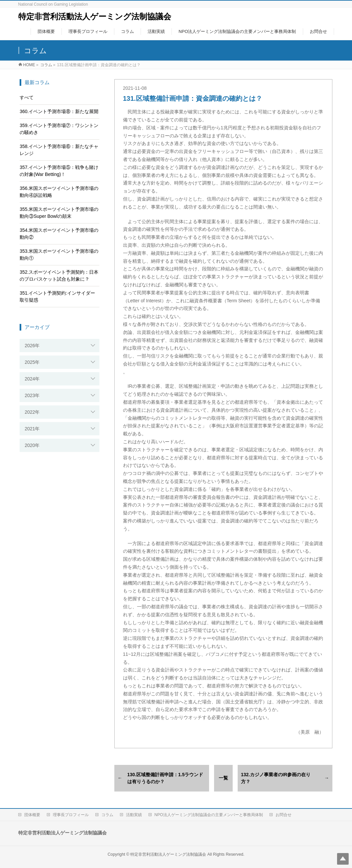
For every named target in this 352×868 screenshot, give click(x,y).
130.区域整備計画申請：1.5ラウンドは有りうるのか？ (165, 778)
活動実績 (134, 815)
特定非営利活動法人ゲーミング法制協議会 (95, 16)
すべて (27, 97)
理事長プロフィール (71, 815)
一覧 (223, 778)
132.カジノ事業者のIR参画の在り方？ (276, 778)
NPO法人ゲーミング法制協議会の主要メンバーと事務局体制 (209, 815)
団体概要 (32, 815)
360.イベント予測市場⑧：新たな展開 (59, 111)
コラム (107, 815)
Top (343, 859)
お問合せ (284, 815)
